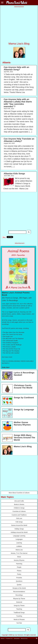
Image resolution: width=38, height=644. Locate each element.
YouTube (19, 623)
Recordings (19, 595)
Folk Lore (19, 518)
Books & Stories (19, 504)
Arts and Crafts (19, 501)
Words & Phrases (19, 619)
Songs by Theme (19, 606)
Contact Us (9, 639)
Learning (19, 543)
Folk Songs (19, 522)
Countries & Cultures (19, 511)
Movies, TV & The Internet (19, 553)
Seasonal (19, 602)
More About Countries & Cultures (19, 493)
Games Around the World (19, 525)
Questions (19, 581)
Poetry (19, 574)
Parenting (19, 564)
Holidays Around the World (19, 532)
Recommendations (19, 592)
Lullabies (19, 546)
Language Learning (19, 536)
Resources (24, 639)
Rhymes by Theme (19, 599)
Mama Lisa (19, 550)
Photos (19, 571)
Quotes (19, 585)
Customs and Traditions (19, 515)
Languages (19, 539)
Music (19, 557)
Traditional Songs (19, 613)
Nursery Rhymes (19, 560)
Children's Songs (19, 508)
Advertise (17, 639)
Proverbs (19, 578)
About (3, 639)
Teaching (19, 609)
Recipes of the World (19, 588)
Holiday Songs (19, 529)
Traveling (19, 616)
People (19, 567)
